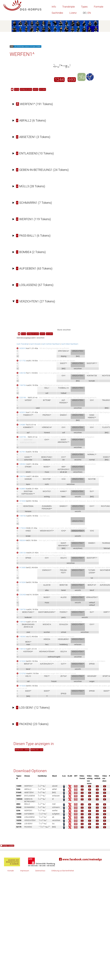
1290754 (21, 476)
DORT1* (107, 612)
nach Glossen (35, 344)
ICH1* (47, 440)
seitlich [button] (36, 89)
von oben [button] (42, 89)
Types (84, 7)
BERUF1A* (92, 585)
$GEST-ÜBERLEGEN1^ (47, 612)
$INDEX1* (64, 506)
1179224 (21, 528)
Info (54, 7)
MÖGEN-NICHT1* (47, 531)
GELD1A (64, 651)
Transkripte (68, 7)
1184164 (21, 622)
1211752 (21, 361)
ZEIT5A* (64, 676)
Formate (99, 7)
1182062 (21, 637)
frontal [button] (17, 89)
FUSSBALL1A (64, 388)
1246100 (21, 373)
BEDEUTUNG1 (47, 457)
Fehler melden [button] (7, 846)
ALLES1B (47, 585)
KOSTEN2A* (28, 651)
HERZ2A (47, 639)
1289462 (21, 464)
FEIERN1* (64, 612)
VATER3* (28, 400)
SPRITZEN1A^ (64, 351)
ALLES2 (64, 597)
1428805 (21, 489)
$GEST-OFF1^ (92, 363)
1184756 (21, 385)
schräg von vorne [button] (26, 89)
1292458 (21, 595)
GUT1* (64, 664)
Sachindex (57, 13)
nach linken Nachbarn (70, 344)
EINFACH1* (47, 570)
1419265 (21, 501)
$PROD (28, 558)
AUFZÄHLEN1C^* (47, 664)
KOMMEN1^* (28, 427)
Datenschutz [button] (40, 871)
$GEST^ (28, 691)
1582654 (21, 540)
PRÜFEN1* (47, 415)
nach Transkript (23, 344)
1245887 (21, 425)
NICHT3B (92, 479)
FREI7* (47, 676)
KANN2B (28, 479)
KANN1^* (28, 457)
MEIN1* (28, 642)
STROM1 (28, 467)
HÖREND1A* (47, 427)
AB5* (64, 467)
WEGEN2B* (92, 676)
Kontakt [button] (11, 871)
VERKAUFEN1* (92, 597)
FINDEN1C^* (28, 415)
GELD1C (64, 558)
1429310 (21, 348)
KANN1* (64, 491)
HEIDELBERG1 (64, 639)
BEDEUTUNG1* (28, 612)
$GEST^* (64, 363)
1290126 (21, 553)
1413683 (21, 568)
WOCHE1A (47, 624)
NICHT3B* (47, 479)
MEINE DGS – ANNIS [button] (22, 750)
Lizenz (73, 13)
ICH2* (64, 531)
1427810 (21, 452)
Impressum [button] (25, 871)
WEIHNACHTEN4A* (47, 651)
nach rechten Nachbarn (51, 344)
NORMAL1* (92, 454)
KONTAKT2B (92, 376)
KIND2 (28, 531)
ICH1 (64, 376)
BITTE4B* (47, 400)
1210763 (21, 673)
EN (87, 13)
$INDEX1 (64, 415)
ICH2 (64, 479)
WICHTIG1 (47, 491)
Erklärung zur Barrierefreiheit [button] (63, 871)
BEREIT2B (64, 585)
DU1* (92, 491)
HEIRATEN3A (28, 506)
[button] (12, 89)
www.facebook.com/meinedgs (81, 859)
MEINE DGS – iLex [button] (37, 750)
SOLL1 (47, 388)
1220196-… (22, 398)
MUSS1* (47, 467)
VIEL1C (28, 676)
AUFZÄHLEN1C (64, 469)
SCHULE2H (64, 624)
